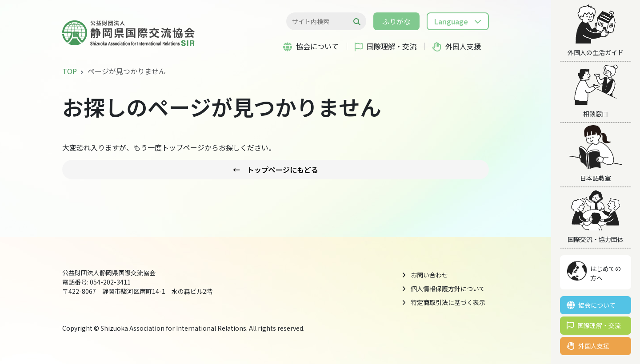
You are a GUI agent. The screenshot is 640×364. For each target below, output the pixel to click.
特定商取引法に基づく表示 (448, 302)
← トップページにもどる (276, 170)
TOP (70, 71)
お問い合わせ (429, 275)
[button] (458, 21)
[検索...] (322, 21)
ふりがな (396, 21)
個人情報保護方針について (448, 289)
